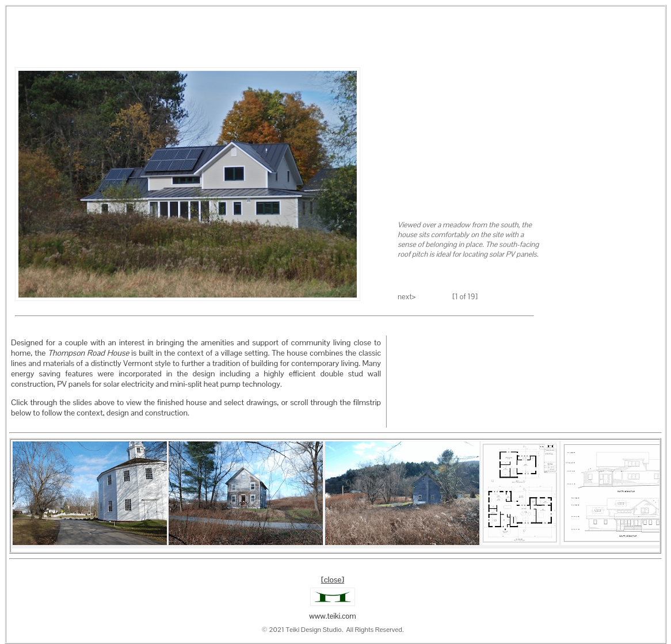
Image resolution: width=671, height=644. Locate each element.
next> (407, 297)
